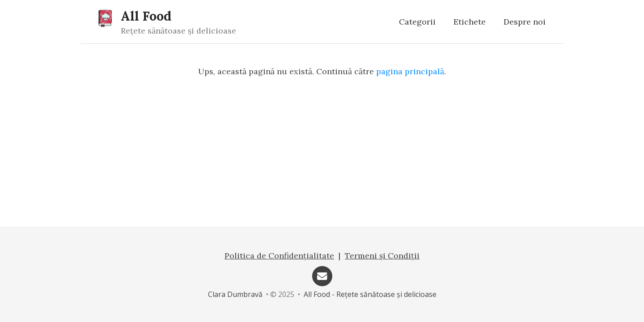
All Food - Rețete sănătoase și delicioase (370, 294)
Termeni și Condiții (382, 256)
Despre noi (525, 22)
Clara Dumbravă (235, 294)
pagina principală (410, 71)
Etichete (470, 22)
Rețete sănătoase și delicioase (178, 31)
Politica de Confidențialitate (279, 256)
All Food (146, 16)
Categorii (417, 22)
